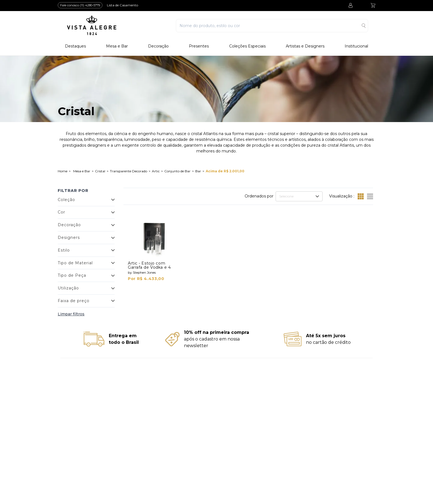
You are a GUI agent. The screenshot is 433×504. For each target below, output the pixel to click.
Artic (156, 171)
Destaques (75, 46)
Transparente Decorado (129, 171)
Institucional (356, 46)
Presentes (199, 46)
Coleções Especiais (247, 46)
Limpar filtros (71, 314)
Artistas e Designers (305, 46)
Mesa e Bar (117, 46)
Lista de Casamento (122, 5)
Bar (198, 171)
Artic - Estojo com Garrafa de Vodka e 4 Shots (149, 267)
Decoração (158, 46)
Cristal (100, 171)
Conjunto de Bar (177, 171)
